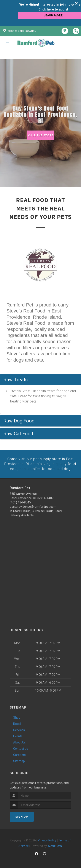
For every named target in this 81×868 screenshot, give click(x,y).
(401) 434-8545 (20, 502)
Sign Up (22, 816)
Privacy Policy (47, 840)
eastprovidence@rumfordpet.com (33, 506)
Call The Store (40, 135)
